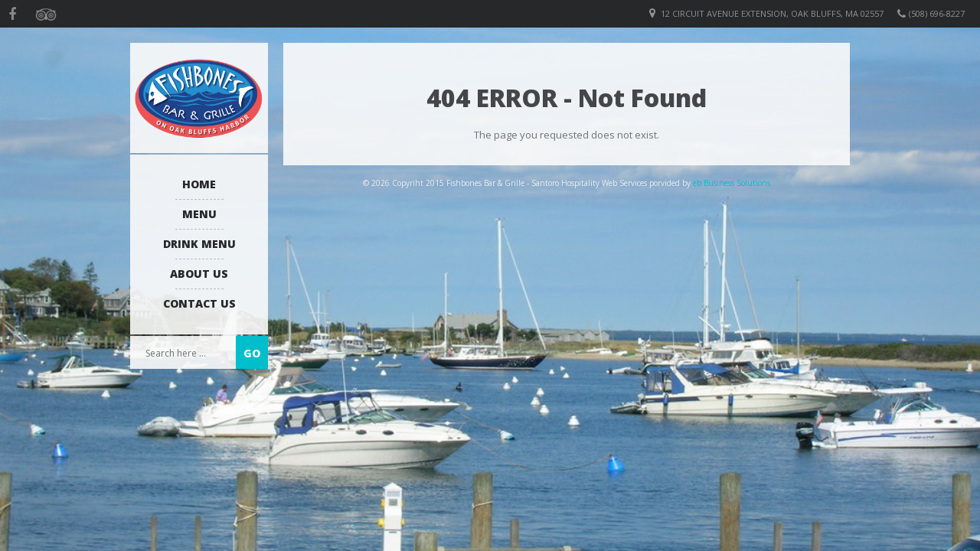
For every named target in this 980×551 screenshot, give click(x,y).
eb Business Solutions (732, 183)
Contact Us (199, 303)
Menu (199, 214)
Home (199, 184)
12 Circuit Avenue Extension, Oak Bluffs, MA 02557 (772, 13)
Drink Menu (199, 244)
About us (199, 274)
